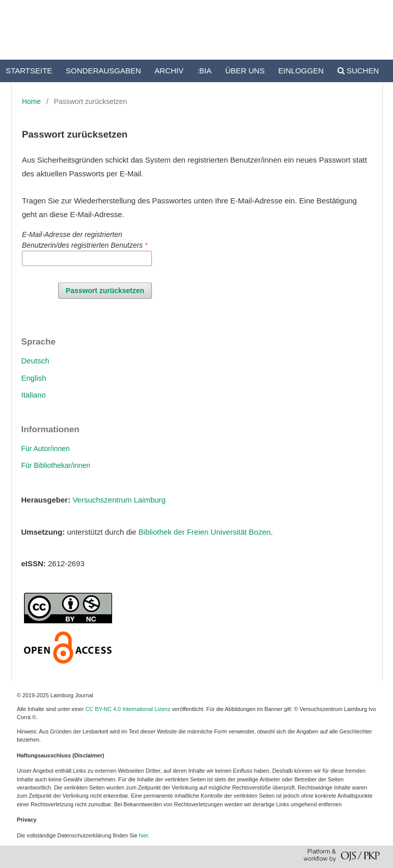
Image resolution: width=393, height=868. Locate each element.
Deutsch (35, 361)
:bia (204, 71)
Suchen (358, 71)
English (34, 378)
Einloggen (301, 71)
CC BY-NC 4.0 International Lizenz (128, 709)
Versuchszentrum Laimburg (119, 500)
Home (31, 101)
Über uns (245, 71)
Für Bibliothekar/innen (56, 465)
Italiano (34, 395)
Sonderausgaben (103, 71)
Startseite (29, 71)
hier (144, 835)
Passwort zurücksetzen (105, 291)
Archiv (169, 71)
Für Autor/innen (46, 449)
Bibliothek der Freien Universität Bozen (205, 532)
